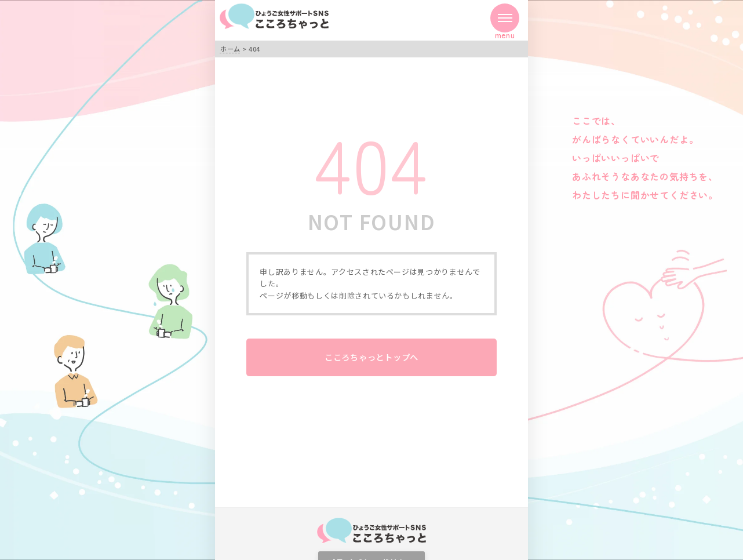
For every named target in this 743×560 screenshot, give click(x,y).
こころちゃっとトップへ (371, 357)
